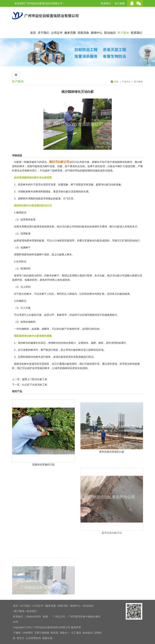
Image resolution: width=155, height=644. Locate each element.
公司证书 (57, 33)
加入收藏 (120, 3)
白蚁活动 (108, 185)
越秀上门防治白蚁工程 (35, 379)
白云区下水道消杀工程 (35, 385)
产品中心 (126, 82)
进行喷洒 (87, 276)
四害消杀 (83, 33)
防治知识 (110, 33)
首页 (33, 33)
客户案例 (123, 33)
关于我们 (43, 33)
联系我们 (106, 3)
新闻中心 (97, 33)
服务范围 (70, 33)
